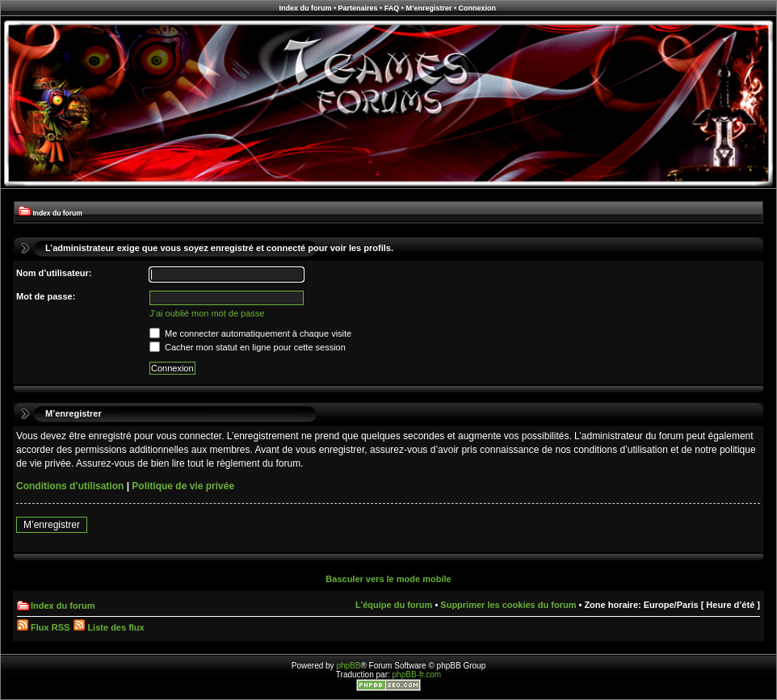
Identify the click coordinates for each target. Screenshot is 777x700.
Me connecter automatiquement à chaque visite (250, 333)
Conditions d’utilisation (70, 486)
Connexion (478, 8)
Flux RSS (43, 627)
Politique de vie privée (183, 486)
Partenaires (358, 8)
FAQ (392, 8)
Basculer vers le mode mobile (388, 579)
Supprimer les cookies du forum (508, 605)
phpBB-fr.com (417, 675)
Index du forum (305, 8)
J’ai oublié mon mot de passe (207, 313)
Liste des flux (109, 627)
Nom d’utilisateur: (54, 273)
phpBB (348, 666)
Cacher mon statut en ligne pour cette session (248, 347)
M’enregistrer (428, 8)
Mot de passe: (46, 296)
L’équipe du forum (394, 605)
